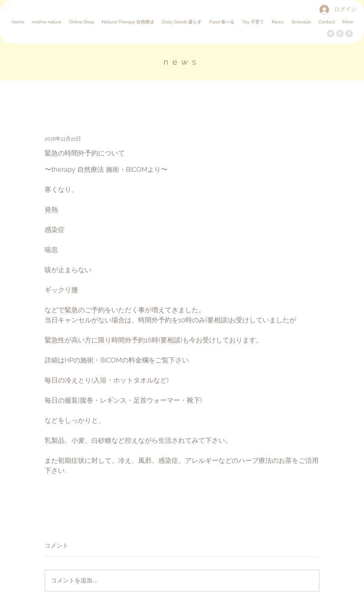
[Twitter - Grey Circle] (331, 33)
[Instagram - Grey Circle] (340, 33)
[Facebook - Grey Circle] (349, 33)
